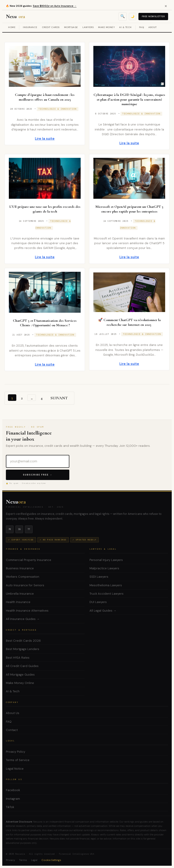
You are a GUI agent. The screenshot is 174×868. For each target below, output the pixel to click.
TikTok (10, 807)
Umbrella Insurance (20, 594)
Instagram (13, 799)
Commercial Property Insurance (29, 560)
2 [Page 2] (22, 398)
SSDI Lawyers (99, 577)
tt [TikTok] (29, 529)
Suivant (59, 398)
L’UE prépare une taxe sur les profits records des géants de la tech (45, 209)
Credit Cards (51, 27)
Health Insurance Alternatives (27, 611)
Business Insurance (20, 568)
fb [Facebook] (10, 529)
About (153, 27)
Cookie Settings (51, 860)
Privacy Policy (16, 752)
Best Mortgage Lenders (23, 649)
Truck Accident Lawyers (106, 594)
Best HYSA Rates (18, 658)
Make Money (106, 27)
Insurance (30, 27)
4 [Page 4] (42, 398)
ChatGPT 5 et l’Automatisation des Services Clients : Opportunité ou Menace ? (45, 323)
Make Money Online (20, 683)
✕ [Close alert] (166, 6)
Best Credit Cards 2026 (23, 641)
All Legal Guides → (103, 611)
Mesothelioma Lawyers (106, 585)
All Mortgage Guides (20, 675)
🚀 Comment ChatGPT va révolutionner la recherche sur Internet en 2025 (129, 322)
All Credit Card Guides (22, 666)
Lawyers (88, 27)
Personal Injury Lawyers (106, 560)
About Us (13, 713)
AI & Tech (125, 27)
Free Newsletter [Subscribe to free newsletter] (153, 17)
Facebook (13, 790)
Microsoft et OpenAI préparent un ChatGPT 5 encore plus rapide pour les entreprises (129, 209)
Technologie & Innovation (58, 109)
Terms (23, 860)
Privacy (10, 860)
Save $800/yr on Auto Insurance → (55, 6)
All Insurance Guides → (23, 619)
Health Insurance (18, 602)
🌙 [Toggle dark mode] (133, 16)
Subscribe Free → (38, 475)
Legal (34, 860)
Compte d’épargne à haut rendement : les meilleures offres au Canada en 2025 (45, 97)
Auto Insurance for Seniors (25, 585)
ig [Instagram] (19, 529)
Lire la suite (45, 138)
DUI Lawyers (98, 602)
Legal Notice (15, 769)
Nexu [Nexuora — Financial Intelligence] (16, 17)
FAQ (142, 27)
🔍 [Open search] (123, 16)
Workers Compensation (23, 577)
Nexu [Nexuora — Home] (16, 502)
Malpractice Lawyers (104, 568)
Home (12, 27)
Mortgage (71, 27)
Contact (12, 730)
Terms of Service (18, 760)
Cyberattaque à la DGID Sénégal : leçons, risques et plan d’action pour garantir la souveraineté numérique (129, 99)
